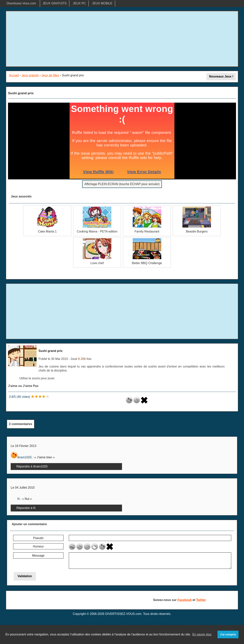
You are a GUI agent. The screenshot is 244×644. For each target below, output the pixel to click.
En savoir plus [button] (202, 634)
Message (38, 556)
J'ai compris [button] (228, 634)
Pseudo (38, 538)
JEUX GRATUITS (55, 3)
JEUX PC (79, 3)
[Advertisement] (122, 39)
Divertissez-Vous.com (21, 3)
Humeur (38, 546)
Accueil (14, 75)
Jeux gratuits (30, 75)
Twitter (201, 600)
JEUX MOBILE (102, 3)
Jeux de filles (50, 75)
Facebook (185, 600)
